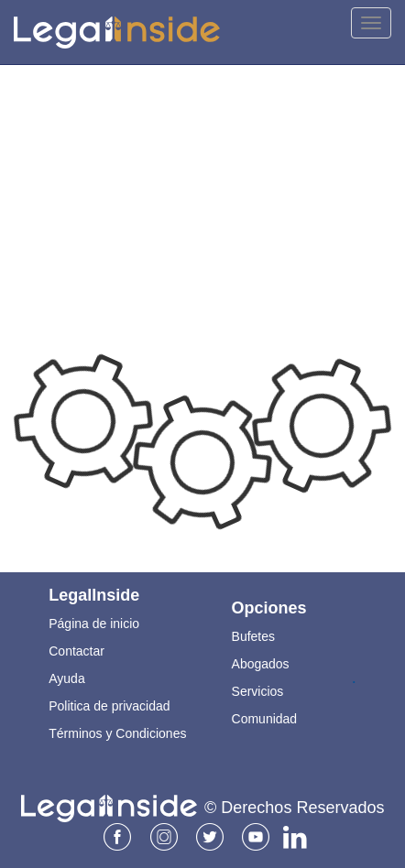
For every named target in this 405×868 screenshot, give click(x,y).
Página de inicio (94, 624)
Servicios (258, 691)
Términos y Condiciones (117, 733)
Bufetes (253, 636)
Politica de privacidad (109, 706)
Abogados (261, 664)
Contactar (77, 651)
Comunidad (265, 719)
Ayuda (66, 678)
